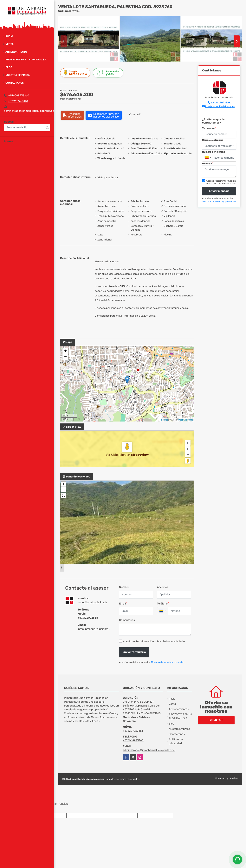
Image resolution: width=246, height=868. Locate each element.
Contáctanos (15, 83)
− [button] (65, 357)
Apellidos (163, 587)
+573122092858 (88, 618)
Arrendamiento (16, 52)
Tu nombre (209, 128)
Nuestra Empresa (18, 75)
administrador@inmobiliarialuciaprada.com (30, 111)
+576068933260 (19, 96)
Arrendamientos (179, 709)
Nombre (125, 587)
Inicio (9, 36)
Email (123, 603)
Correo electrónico (213, 140)
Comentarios (127, 620)
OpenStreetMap (186, 420)
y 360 (109, 73)
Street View (76, 73)
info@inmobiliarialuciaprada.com (98, 629)
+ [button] (65, 351)
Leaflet (164, 420)
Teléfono (163, 603)
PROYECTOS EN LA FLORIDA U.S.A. (26, 60)
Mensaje (208, 163)
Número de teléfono (214, 152)
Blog (9, 67)
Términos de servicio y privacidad (168, 662)
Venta (10, 44)
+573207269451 (18, 101)
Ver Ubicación (116, 455)
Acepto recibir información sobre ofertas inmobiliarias (154, 641)
